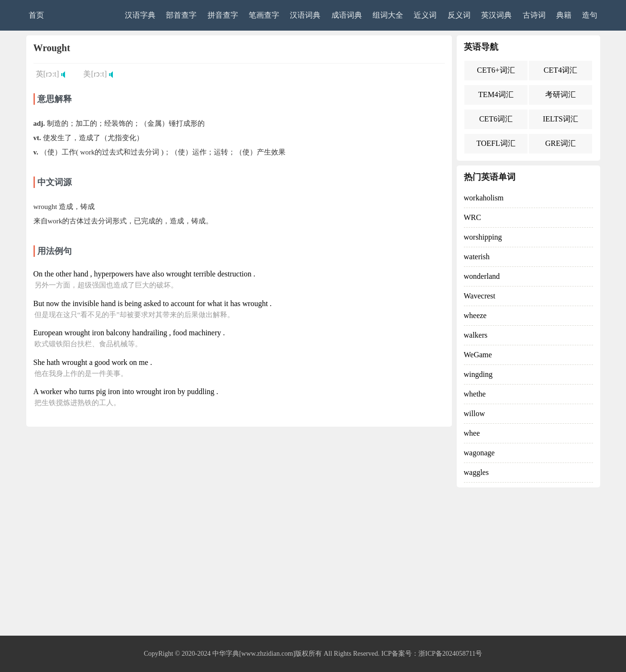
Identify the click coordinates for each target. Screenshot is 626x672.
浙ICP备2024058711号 (450, 654)
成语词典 (347, 15)
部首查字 (181, 15)
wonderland (482, 276)
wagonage (479, 453)
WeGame (478, 355)
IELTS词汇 (560, 119)
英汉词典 (496, 15)
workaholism (484, 198)
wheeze (475, 315)
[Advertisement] (313, 564)
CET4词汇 (560, 70)
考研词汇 (560, 94)
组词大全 (388, 15)
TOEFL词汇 (496, 143)
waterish (477, 257)
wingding (478, 374)
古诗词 (534, 15)
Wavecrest (480, 296)
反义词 (459, 15)
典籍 (564, 15)
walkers (476, 335)
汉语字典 (140, 15)
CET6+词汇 (496, 70)
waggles (476, 472)
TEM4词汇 (496, 94)
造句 (590, 15)
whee (472, 433)
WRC (472, 217)
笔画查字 (264, 15)
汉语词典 (305, 15)
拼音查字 (223, 15)
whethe (475, 394)
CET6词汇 (496, 119)
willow (474, 413)
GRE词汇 (560, 143)
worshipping (483, 237)
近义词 (425, 15)
